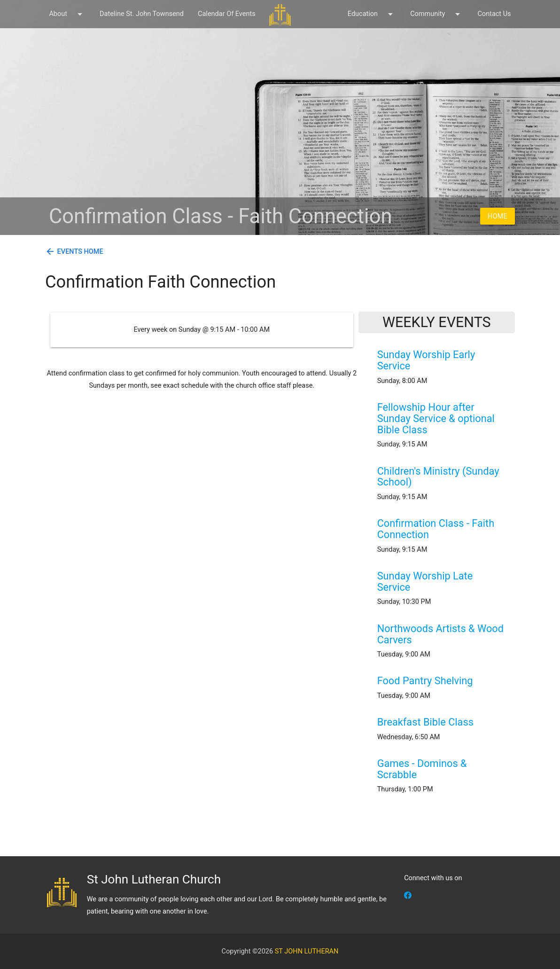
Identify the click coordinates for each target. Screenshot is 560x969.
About (67, 14)
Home (498, 216)
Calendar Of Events (227, 14)
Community (437, 14)
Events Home (80, 252)
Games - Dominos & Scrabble (422, 769)
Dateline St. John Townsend (142, 14)
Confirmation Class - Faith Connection (436, 529)
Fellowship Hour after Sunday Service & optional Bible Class (436, 418)
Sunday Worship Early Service (426, 360)
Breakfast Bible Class (425, 722)
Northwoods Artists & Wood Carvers (440, 634)
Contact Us (494, 14)
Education (372, 14)
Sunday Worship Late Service (425, 582)
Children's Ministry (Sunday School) (438, 477)
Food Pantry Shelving (425, 681)
